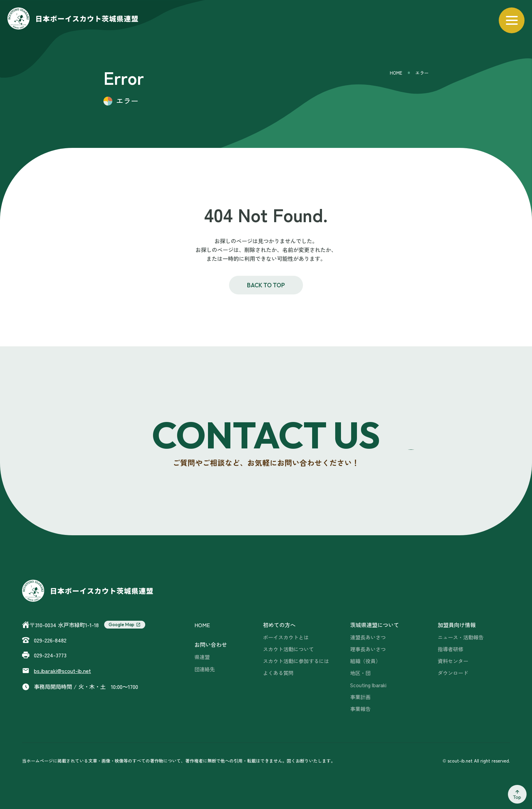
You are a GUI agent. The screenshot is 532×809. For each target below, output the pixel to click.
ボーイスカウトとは (286, 637)
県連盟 (202, 657)
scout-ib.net (62, 671)
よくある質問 (278, 673)
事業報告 (360, 709)
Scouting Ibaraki (368, 685)
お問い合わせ (211, 644)
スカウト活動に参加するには (296, 661)
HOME (396, 73)
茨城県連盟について (375, 625)
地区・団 (360, 673)
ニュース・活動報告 (461, 637)
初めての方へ (279, 625)
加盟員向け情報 (457, 625)
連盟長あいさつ (368, 637)
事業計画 (360, 697)
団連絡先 (205, 669)
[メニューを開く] (512, 20)
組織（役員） (365, 661)
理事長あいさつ (368, 649)
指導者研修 (450, 649)
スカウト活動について (288, 649)
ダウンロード (453, 673)
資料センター (453, 661)
